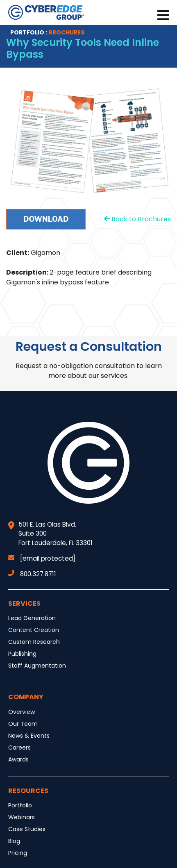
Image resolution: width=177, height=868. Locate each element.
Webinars (22, 817)
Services (24, 603)
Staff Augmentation (37, 666)
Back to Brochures (137, 219)
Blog (14, 841)
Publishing (22, 654)
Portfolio (20, 805)
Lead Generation (32, 618)
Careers (19, 748)
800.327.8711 (32, 574)
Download (46, 219)
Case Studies (27, 829)
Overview (22, 712)
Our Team (23, 724)
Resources (28, 791)
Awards (18, 759)
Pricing (18, 853)
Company (26, 697)
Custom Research (34, 642)
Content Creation (34, 630)
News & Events (29, 736)
